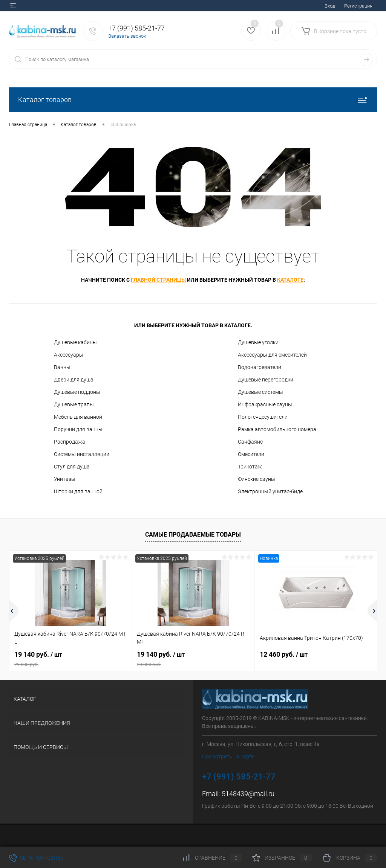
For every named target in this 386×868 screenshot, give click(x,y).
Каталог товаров (193, 100)
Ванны (62, 367)
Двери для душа (74, 380)
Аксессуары (69, 355)
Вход (330, 6)
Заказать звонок (127, 36)
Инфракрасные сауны (265, 404)
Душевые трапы (74, 404)
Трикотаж (250, 467)
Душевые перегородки (266, 380)
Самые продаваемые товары (193, 535)
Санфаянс (250, 442)
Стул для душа (72, 467)
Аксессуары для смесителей (272, 355)
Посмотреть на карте (228, 757)
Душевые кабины (75, 342)
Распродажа (70, 442)
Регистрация (358, 6)
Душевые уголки (258, 342)
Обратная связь (36, 858)
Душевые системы (260, 392)
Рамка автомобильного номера (277, 429)
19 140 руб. (70, 659)
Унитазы (65, 479)
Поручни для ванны (78, 429)
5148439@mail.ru (248, 794)
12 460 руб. (284, 654)
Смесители (251, 454)
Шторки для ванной (78, 491)
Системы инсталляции (82, 454)
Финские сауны (257, 479)
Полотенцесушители (263, 417)
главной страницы (158, 280)
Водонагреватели (260, 367)
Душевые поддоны (77, 392)
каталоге (290, 280)
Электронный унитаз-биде (270, 491)
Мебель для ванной (78, 417)
